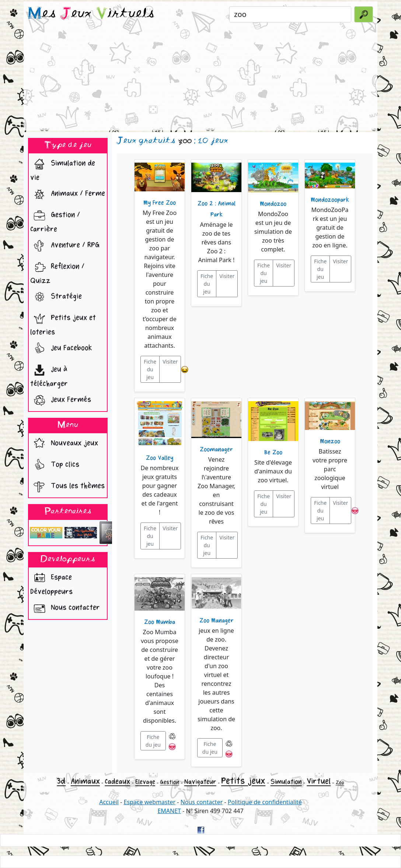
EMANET (169, 811)
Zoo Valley (160, 458)
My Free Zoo (160, 203)
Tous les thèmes (67, 487)
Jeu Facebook (61, 349)
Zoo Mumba (160, 622)
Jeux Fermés (61, 400)
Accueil (109, 802)
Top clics (55, 465)
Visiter (170, 362)
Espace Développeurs (51, 583)
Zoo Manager (217, 621)
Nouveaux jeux (64, 444)
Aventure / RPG (65, 246)
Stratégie (56, 297)
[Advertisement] (200, 79)
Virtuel (319, 781)
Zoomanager (216, 449)
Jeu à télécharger (49, 375)
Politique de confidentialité (265, 802)
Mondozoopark (330, 200)
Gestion (170, 782)
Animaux (85, 781)
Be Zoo (273, 452)
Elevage (145, 782)
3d (61, 781)
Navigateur (200, 782)
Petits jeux (243, 781)
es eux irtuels (91, 14)
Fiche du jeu (150, 369)
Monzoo (330, 441)
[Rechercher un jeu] (290, 14)
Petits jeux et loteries (63, 323)
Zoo (340, 783)
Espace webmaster (149, 802)
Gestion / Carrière (55, 220)
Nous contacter (65, 608)
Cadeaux (117, 782)
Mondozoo (273, 204)
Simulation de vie (63, 169)
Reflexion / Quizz (57, 272)
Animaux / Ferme (68, 194)
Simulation (286, 782)
